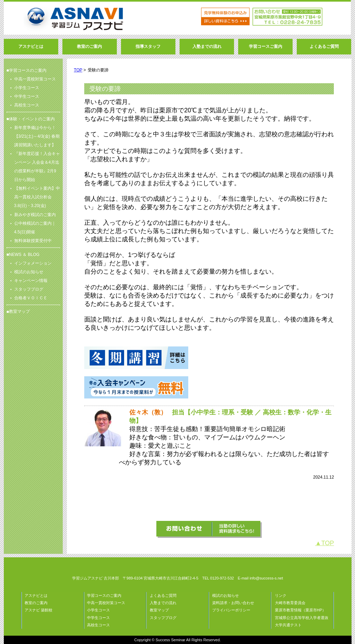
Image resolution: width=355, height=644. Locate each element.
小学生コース (98, 610)
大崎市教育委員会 (290, 603)
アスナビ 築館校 (38, 610)
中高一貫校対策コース (106, 603)
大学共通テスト (288, 625)
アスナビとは (36, 595)
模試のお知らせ (226, 595)
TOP (78, 70)
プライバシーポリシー (231, 610)
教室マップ (19, 311)
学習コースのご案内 (104, 595)
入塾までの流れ (163, 603)
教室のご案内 (36, 603)
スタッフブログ (163, 618)
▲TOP (325, 543)
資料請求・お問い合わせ (233, 603)
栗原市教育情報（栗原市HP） (300, 610)
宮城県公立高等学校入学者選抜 (302, 618)
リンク (281, 595)
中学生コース (98, 618)
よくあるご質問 (163, 595)
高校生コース (98, 625)
